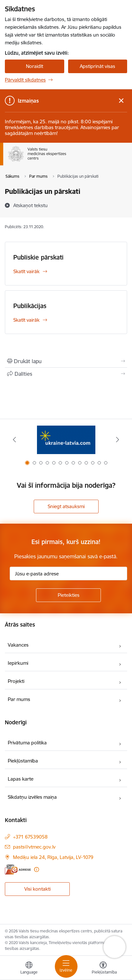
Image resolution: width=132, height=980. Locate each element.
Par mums (19, 699)
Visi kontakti (37, 889)
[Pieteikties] (68, 595)
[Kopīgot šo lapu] (66, 374)
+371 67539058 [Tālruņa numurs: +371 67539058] (30, 837)
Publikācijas (30, 306)
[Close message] (121, 101)
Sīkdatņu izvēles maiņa (32, 797)
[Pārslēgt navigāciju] (66, 966)
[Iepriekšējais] (14, 440)
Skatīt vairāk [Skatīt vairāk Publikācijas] (26, 320)
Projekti (16, 681)
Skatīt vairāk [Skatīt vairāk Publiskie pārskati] (26, 271)
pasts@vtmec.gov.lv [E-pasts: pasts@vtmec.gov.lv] (34, 847)
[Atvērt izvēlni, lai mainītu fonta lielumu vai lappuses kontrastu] (103, 969)
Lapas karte (21, 779)
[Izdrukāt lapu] (66, 361)
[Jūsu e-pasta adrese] (68, 574)
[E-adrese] (18, 869)
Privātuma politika (27, 743)
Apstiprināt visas (97, 66)
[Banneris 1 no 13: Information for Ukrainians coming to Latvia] (66, 440)
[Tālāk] (118, 440)
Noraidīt (35, 66)
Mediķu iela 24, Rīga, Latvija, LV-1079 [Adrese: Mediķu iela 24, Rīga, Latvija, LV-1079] (53, 857)
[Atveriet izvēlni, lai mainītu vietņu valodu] (29, 969)
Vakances (18, 645)
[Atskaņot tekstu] (30, 205)
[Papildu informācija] (36, 869)
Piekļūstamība (23, 761)
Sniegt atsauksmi (66, 506)
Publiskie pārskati (38, 257)
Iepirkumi (18, 663)
